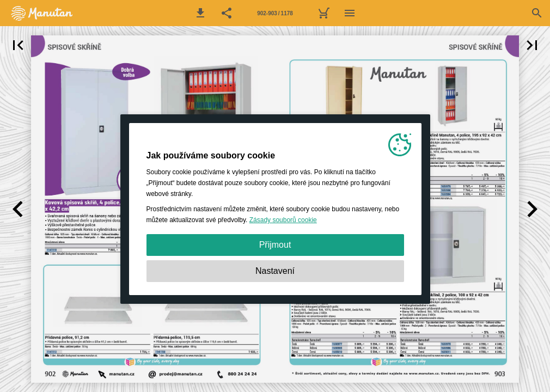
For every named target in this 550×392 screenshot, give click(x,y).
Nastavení (275, 271)
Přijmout (275, 245)
